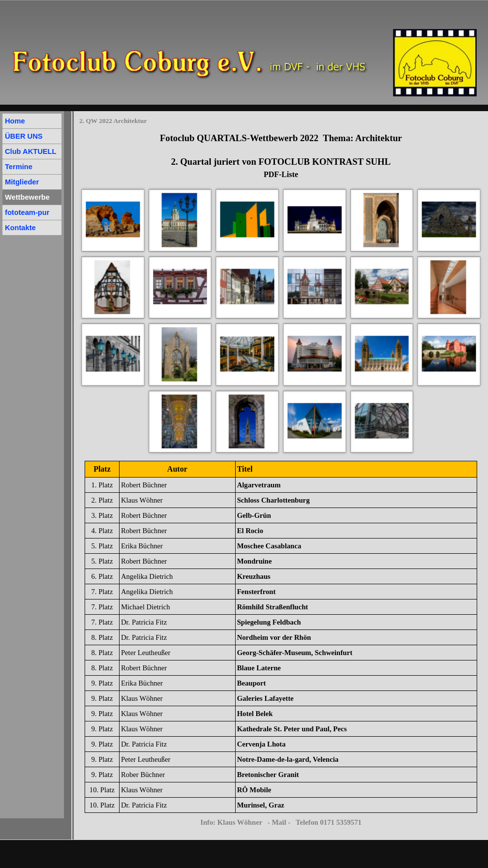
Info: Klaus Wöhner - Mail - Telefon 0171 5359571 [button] (281, 822)
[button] (113, 220)
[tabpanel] (281, 156)
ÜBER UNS (24, 136)
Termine (19, 167)
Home (15, 121)
